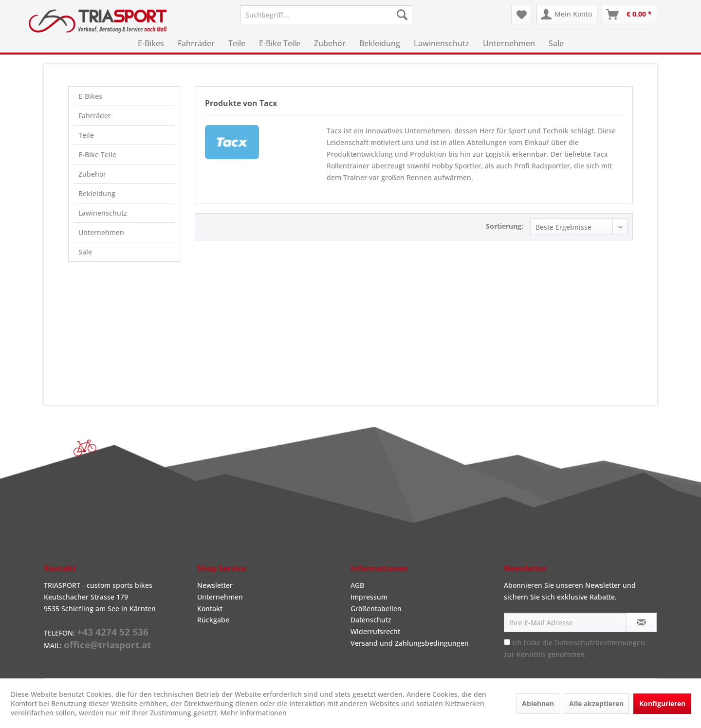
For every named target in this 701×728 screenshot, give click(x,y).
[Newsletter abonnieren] (641, 622)
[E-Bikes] (151, 43)
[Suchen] (402, 15)
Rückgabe (213, 620)
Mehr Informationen (254, 713)
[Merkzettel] (522, 15)
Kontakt (210, 609)
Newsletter (215, 585)
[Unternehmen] (509, 43)
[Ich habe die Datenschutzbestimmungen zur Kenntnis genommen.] (507, 642)
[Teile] (237, 43)
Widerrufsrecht (375, 631)
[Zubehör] (330, 43)
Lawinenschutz (103, 213)
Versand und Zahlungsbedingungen (410, 643)
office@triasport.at (107, 645)
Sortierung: (505, 226)
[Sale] (556, 43)
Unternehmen (101, 232)
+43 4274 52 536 (113, 632)
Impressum (369, 597)
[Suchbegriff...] (326, 15)
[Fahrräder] (196, 43)
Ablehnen (538, 703)
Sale (85, 252)
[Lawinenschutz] (442, 43)
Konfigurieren (662, 703)
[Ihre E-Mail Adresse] (565, 622)
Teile (86, 135)
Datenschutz (371, 620)
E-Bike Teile (97, 155)
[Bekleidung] (380, 43)
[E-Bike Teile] (280, 43)
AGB (357, 585)
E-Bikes (90, 96)
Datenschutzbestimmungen (600, 643)
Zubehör (92, 174)
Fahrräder (95, 116)
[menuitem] (326, 15)
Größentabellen (376, 609)
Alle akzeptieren (596, 703)
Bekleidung (97, 193)
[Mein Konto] (567, 15)
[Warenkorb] (629, 15)
